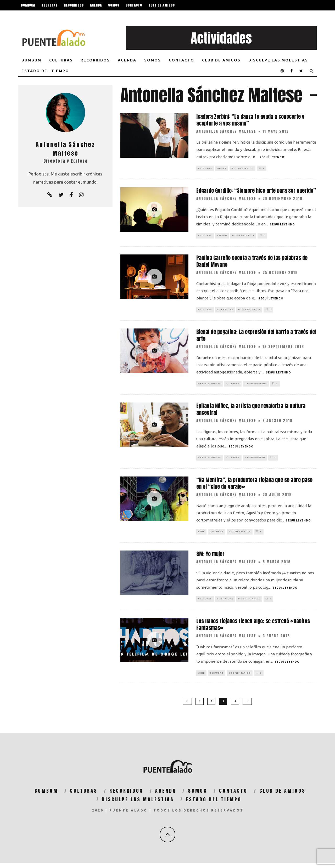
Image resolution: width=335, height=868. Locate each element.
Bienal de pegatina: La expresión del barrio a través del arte (256, 337)
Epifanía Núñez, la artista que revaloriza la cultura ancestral (251, 412)
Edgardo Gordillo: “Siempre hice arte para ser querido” (256, 191)
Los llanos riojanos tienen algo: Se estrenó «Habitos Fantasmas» (253, 629)
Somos (114, 5)
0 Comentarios (242, 169)
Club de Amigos (162, 5)
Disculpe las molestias (42, 16)
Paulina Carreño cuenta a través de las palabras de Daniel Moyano (252, 262)
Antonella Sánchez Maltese (226, 131)
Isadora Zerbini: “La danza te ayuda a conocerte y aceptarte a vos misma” (250, 120)
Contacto (134, 5)
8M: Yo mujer (210, 558)
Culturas (49, 5)
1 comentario (255, 460)
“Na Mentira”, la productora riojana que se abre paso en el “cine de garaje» (254, 486)
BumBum (28, 5)
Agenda (96, 5)
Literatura (225, 311)
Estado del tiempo (85, 16)
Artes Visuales (210, 386)
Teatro (222, 237)
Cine (201, 535)
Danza (222, 169)
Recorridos (74, 5)
